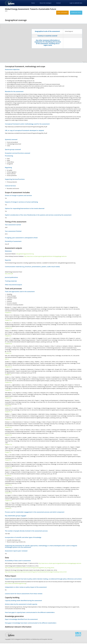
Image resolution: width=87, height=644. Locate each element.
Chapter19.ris (8, 427)
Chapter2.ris (8, 406)
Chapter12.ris (8, 412)
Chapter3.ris (8, 353)
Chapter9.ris (8, 398)
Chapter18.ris (8, 382)
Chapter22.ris (8, 390)
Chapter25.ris (8, 419)
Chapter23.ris (8, 328)
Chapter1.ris (8, 375)
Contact (58, 3)
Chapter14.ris (8, 501)
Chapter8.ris (8, 312)
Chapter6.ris (8, 508)
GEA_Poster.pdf (9, 274)
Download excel (76, 12)
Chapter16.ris (8, 435)
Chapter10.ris (8, 493)
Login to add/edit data (76, 3)
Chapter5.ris (8, 336)
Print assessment (62, 12)
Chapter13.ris (8, 320)
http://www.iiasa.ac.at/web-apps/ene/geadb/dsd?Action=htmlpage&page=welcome (45, 256)
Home (33, 3)
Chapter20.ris (8, 344)
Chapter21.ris (8, 460)
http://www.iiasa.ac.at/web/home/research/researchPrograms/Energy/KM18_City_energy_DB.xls (30, 568)
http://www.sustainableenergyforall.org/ (16, 583)
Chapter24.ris (8, 367)
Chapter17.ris (8, 444)
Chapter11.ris (8, 485)
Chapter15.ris (8, 468)
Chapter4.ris (8, 475)
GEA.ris (7, 359)
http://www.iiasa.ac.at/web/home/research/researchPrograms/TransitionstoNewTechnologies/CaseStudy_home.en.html (36, 572)
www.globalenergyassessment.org (25, 254)
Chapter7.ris (8, 452)
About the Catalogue (45, 3)
